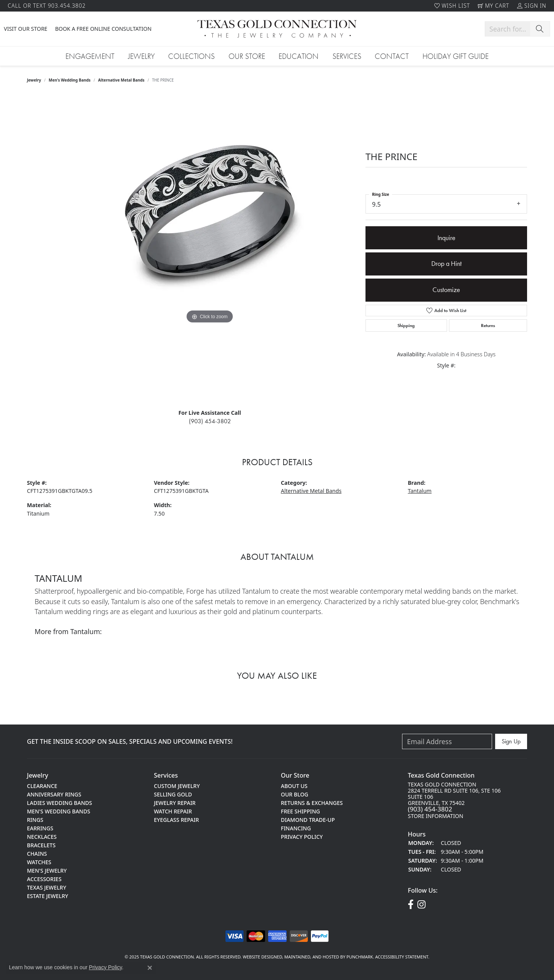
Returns (488, 326)
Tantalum (420, 491)
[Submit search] (540, 29)
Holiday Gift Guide (456, 56)
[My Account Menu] (532, 6)
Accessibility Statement (402, 957)
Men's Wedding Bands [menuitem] (58, 811)
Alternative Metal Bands (121, 80)
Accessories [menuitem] (44, 879)
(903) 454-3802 (210, 421)
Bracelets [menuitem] (41, 845)
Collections (191, 56)
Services (347, 56)
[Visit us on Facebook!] (411, 905)
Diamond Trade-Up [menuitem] (308, 819)
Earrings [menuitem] (40, 828)
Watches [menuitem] (39, 862)
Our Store (247, 56)
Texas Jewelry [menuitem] (47, 887)
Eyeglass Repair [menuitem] (176, 819)
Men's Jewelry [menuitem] (47, 870)
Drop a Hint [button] (446, 264)
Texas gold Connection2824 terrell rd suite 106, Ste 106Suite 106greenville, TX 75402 (454, 800)
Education (299, 56)
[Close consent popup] (150, 968)
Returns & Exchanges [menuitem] (312, 802)
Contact (392, 56)
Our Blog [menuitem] (295, 794)
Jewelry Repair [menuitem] (175, 802)
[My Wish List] (452, 6)
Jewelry (141, 56)
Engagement (90, 56)
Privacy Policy (105, 967)
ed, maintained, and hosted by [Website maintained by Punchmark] (312, 957)
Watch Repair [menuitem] (173, 811)
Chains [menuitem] (37, 853)
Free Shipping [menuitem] (300, 811)
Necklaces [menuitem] (42, 836)
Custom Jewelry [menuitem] (177, 786)
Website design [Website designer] (260, 957)
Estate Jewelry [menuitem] (48, 896)
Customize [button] (446, 290)
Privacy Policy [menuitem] (302, 836)
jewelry (34, 80)
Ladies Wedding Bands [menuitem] (59, 802)
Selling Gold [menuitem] (173, 794)
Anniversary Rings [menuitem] (54, 794)
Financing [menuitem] (296, 828)
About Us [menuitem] (294, 786)
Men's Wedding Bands (70, 80)
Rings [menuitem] (35, 819)
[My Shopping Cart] (494, 6)
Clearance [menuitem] (42, 786)
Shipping (406, 326)
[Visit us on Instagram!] (421, 905)
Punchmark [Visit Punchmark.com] (360, 957)
